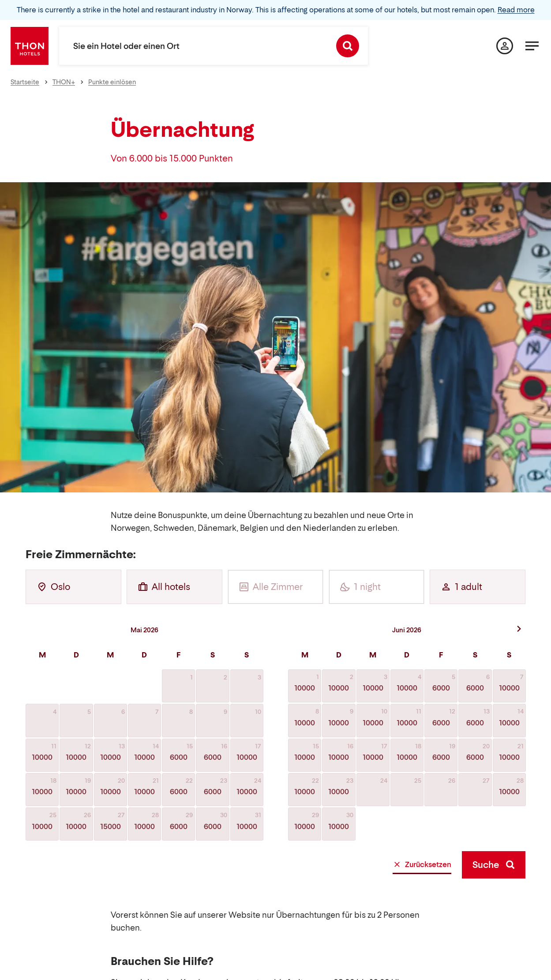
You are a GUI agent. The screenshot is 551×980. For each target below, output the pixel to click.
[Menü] (532, 46)
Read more (516, 10)
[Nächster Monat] (519, 629)
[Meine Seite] (505, 46)
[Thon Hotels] (30, 46)
